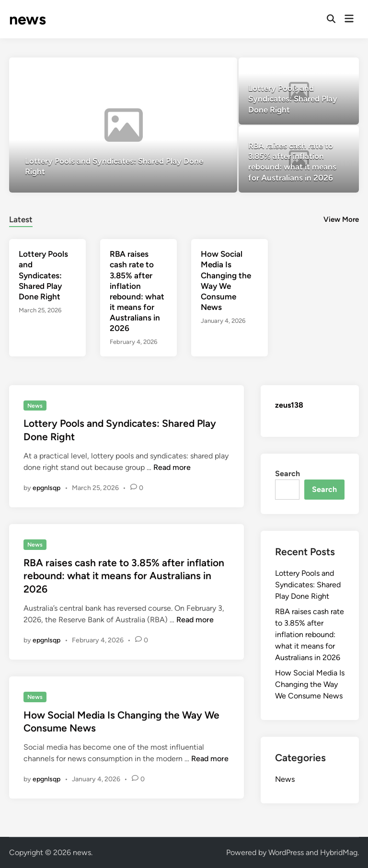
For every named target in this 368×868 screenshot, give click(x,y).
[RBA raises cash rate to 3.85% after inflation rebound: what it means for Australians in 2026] (299, 159)
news (28, 19)
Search (287, 474)
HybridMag (339, 852)
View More (341, 219)
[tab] (21, 218)
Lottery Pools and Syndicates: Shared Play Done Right (43, 275)
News (35, 406)
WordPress (286, 852)
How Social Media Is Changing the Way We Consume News (310, 684)
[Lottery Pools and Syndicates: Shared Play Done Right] (123, 125)
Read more (172, 467)
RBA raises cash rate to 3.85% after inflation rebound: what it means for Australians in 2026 (124, 576)
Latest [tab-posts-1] (21, 219)
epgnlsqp (46, 488)
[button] (208, 69)
